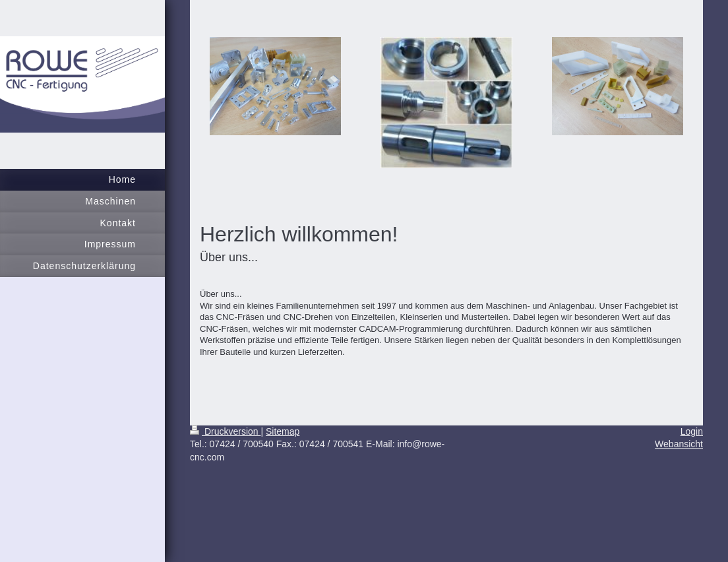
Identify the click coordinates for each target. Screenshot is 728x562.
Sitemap (283, 431)
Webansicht (679, 444)
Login (692, 431)
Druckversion (225, 431)
